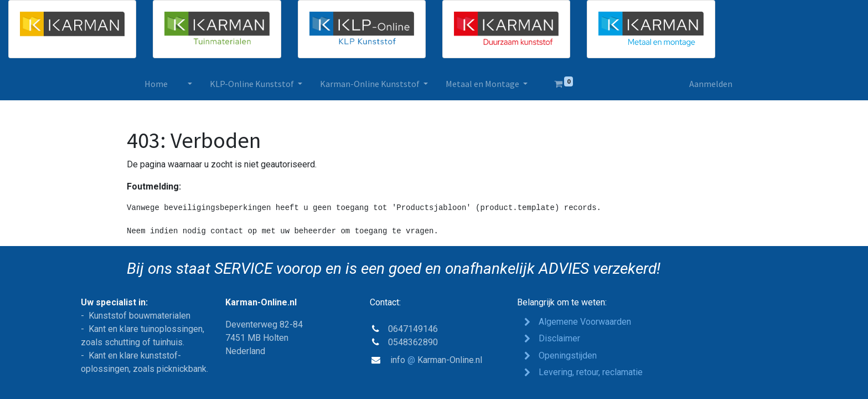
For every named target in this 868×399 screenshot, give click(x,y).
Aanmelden (711, 84)
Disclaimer (559, 338)
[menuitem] (156, 84)
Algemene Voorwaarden (585, 322)
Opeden (568, 355)
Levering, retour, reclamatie (592, 372)
